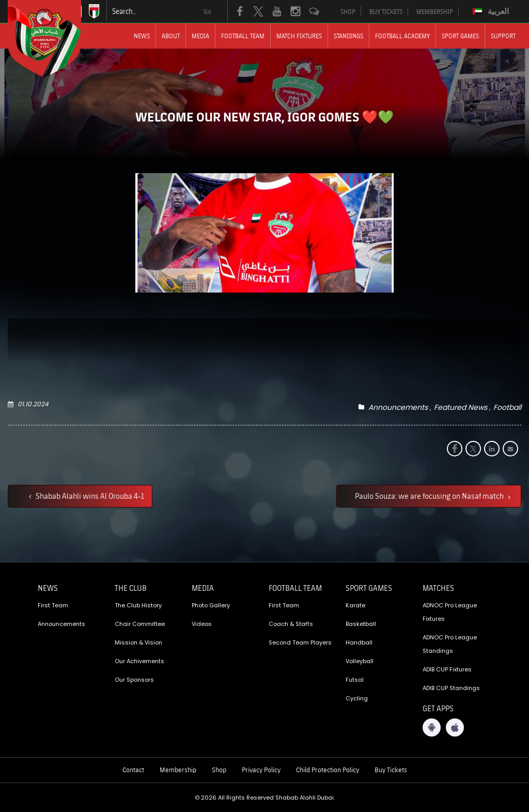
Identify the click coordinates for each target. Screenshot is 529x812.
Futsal (355, 680)
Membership (178, 770)
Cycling (357, 698)
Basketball (361, 624)
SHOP (348, 11)
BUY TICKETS (386, 11)
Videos (202, 624)
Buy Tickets (391, 770)
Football (507, 407)
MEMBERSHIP (435, 11)
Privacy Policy (261, 770)
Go (207, 11)
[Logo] (54, 39)
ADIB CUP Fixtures (447, 669)
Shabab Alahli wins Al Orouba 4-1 (89, 496)
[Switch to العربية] (492, 11)
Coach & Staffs (291, 624)
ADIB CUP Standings (451, 688)
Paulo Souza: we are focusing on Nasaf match (430, 496)
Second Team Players (300, 642)
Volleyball (360, 661)
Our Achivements (139, 661)
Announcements (398, 407)
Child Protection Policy (328, 770)
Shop (219, 770)
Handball (359, 642)
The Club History (138, 605)
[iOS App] (455, 727)
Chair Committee (140, 624)
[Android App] (432, 727)
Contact (133, 770)
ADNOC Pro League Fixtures (450, 612)
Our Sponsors (134, 680)
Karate (355, 605)
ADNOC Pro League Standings (450, 644)
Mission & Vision (138, 642)
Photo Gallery (211, 605)
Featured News (461, 407)
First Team (53, 605)
